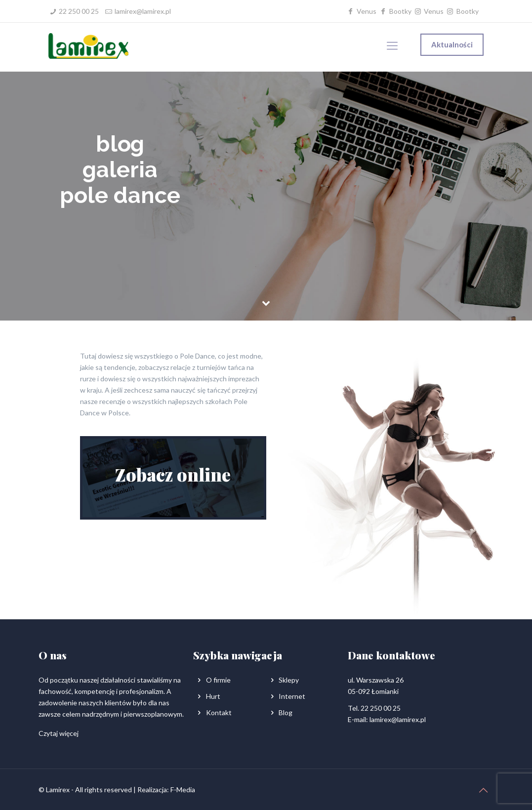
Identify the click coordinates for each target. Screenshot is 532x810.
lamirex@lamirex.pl (143, 11)
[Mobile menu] (392, 45)
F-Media (183, 790)
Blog (286, 712)
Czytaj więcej (59, 733)
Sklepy (289, 680)
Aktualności (452, 44)
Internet (292, 696)
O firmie (218, 680)
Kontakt (219, 712)
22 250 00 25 (79, 11)
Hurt (213, 696)
